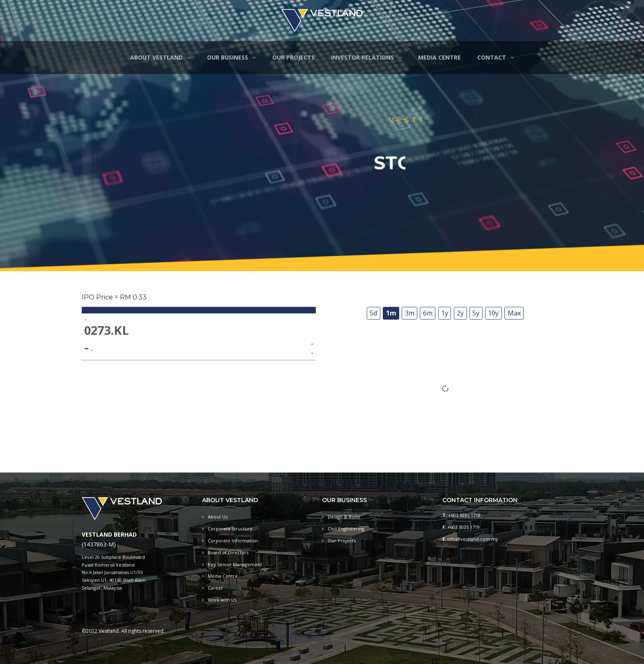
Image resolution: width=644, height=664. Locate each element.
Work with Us (222, 600)
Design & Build (344, 517)
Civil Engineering (346, 529)
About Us (218, 517)
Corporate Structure (230, 529)
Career (215, 588)
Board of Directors (228, 552)
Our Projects (342, 541)
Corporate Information (233, 541)
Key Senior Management (235, 564)
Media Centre (223, 576)
